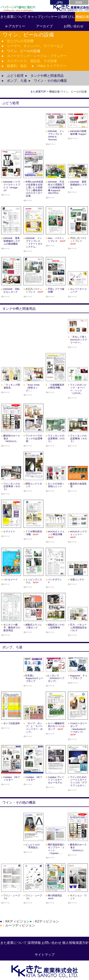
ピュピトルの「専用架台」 (33, 846)
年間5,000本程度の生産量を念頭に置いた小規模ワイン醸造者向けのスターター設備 (34, 189)
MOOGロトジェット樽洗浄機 (56, 534)
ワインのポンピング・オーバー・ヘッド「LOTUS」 (78, 389)
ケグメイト (9, 531)
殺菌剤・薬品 (17, 66)
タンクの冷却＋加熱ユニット (56, 485)
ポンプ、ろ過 (17, 81)
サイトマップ (45, 955)
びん (71, 17)
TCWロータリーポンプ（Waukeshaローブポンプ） (79, 729)
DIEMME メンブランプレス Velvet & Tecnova (56, 135)
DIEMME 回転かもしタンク (12, 290)
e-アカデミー (15, 26)
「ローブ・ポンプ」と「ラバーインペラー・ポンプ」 (34, 728)
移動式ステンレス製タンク (34, 626)
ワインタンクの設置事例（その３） (78, 439)
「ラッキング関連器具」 (12, 386)
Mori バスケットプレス (57, 240)
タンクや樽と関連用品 (47, 76)
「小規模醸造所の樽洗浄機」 (56, 386)
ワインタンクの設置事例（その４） (12, 487)
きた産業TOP (38, 92)
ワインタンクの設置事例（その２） (56, 439)
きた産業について (14, 17)
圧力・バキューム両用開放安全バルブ (78, 628)
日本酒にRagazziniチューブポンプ (34, 678)
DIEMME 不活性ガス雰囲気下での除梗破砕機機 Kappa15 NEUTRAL (56, 187)
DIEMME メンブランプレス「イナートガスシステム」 (34, 242)
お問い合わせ (52, 943)
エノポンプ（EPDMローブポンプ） (56, 678)
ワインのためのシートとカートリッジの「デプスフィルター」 (78, 781)
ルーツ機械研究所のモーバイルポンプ (56, 726)
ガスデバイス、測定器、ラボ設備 (32, 61)
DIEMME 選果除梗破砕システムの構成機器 (12, 241)
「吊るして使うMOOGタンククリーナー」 (79, 340)
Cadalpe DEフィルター (34, 779)
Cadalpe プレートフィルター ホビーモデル (56, 780)
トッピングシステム (34, 581)
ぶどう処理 (15, 76)
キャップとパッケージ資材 (47, 17)
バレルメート (10, 580)
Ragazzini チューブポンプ (79, 677)
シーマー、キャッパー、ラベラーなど (35, 46)
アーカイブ (44, 26)
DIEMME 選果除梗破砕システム (78, 185)
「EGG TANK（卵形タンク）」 (33, 388)
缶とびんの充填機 (20, 41)
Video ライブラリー (52, 66)
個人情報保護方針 (75, 943)
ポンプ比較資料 (12, 723)
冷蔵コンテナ (77, 580)
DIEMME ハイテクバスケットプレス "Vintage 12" (12, 186)
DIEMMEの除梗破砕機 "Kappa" (78, 133)
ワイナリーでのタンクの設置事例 (34, 439)
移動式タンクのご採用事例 (56, 626)
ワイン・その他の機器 (50, 81)
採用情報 (34, 943)
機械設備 (82, 17)
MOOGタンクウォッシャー (78, 534)
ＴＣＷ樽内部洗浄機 (34, 533)
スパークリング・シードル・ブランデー (37, 56)
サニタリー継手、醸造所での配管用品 (12, 628)
